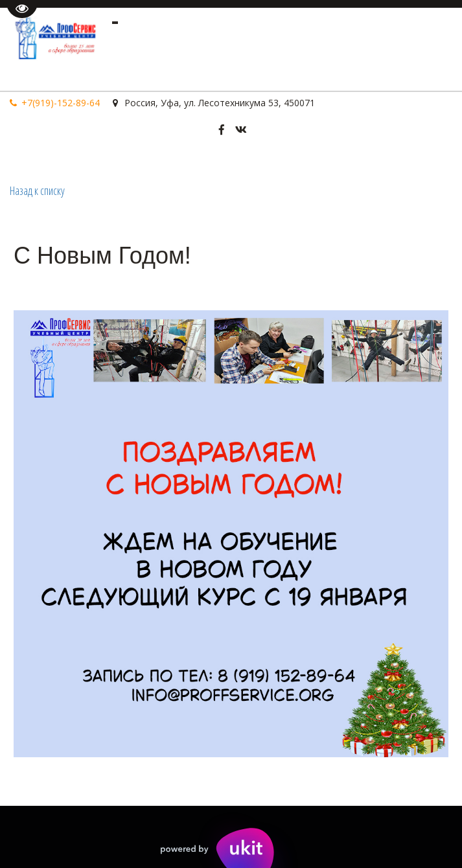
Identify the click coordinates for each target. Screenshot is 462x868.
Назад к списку (37, 190)
